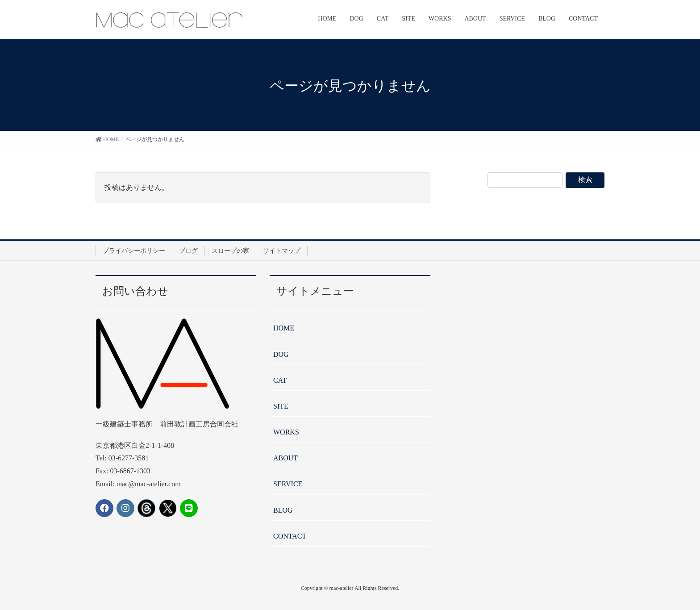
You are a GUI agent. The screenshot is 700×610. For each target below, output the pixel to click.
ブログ (188, 251)
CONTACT (290, 536)
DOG (281, 354)
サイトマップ (282, 251)
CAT (280, 380)
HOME (284, 328)
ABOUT (285, 458)
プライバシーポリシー (134, 251)
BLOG (283, 510)
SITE (281, 406)
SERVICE (288, 484)
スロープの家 (230, 251)
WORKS (286, 432)
